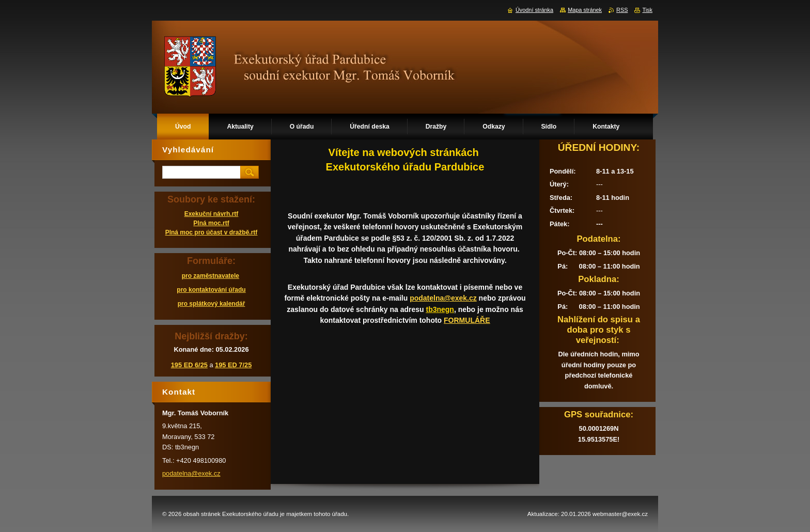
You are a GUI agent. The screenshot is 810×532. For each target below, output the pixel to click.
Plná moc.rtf (211, 223)
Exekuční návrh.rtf (212, 214)
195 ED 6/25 (189, 365)
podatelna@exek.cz (443, 298)
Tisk (647, 10)
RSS (622, 10)
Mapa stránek (585, 10)
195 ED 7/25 (233, 365)
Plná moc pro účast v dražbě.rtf (212, 232)
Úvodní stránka (534, 10)
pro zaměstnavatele (211, 276)
